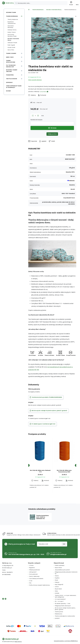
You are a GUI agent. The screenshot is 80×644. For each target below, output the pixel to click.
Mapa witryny (18, 642)
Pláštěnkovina (59, 614)
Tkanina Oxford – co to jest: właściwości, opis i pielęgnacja (66, 596)
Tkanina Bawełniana (38, 10)
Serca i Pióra (11, 50)
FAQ (30, 583)
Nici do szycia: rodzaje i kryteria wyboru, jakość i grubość (65, 609)
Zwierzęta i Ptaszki (12, 43)
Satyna (57, 576)
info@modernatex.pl (58, 554)
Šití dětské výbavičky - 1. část (63, 604)
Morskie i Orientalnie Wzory (54, 10)
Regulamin (32, 568)
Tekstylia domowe (12, 79)
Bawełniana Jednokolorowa (12, 23)
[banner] (7, 3)
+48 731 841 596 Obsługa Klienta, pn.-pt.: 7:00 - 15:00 (26, 554)
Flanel (56, 580)
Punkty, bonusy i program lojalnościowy (39, 585)
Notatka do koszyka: (36, 120)
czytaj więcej (43, 92)
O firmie (31, 565)
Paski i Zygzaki (11, 45)
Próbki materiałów (60, 565)
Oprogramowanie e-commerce (62, 641)
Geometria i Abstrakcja (11, 27)
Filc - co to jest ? (59, 601)
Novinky (8, 91)
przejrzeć (57, 618)
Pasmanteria (10, 75)
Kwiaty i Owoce (12, 32)
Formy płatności (33, 574)
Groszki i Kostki (11, 47)
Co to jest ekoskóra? (60, 599)
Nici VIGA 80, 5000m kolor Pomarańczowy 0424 (64, 471)
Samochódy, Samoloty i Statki (12, 35)
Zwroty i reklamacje (34, 576)
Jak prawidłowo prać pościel (62, 570)
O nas (31, 581)
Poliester (57, 582)
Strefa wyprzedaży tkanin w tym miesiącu (14, 87)
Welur (56, 591)
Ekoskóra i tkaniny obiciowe (12, 71)
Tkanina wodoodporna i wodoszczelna (65, 616)
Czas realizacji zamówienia (36, 579)
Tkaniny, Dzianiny (11, 53)
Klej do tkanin (58, 589)
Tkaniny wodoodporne (11, 61)
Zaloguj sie (64, 544)
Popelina (57, 578)
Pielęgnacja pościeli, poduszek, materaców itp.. (66, 573)
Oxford (57, 587)
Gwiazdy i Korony (12, 30)
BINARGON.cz (74, 641)
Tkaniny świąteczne (13, 19)
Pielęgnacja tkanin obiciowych (63, 606)
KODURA (57, 593)
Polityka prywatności (35, 570)
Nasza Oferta (58, 568)
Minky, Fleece (10, 57)
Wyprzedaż (9, 82)
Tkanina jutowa (59, 612)
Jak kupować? (33, 572)
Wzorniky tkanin (11, 12)
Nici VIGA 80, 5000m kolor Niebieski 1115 (40, 471)
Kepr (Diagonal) (59, 585)
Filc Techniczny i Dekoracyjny (11, 66)
